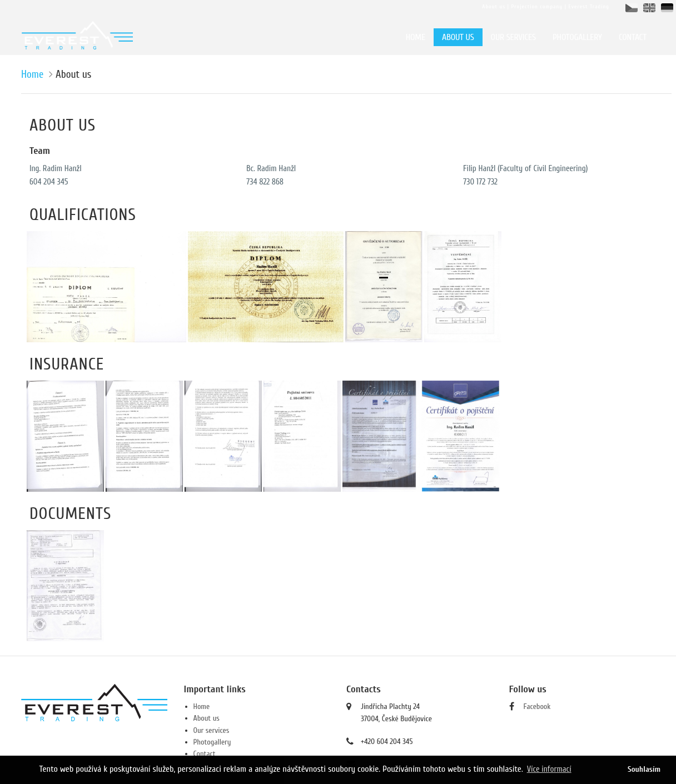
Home (32, 74)
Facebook (537, 706)
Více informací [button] (549, 769)
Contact (205, 754)
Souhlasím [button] (644, 769)
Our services (212, 730)
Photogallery (212, 742)
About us (207, 718)
